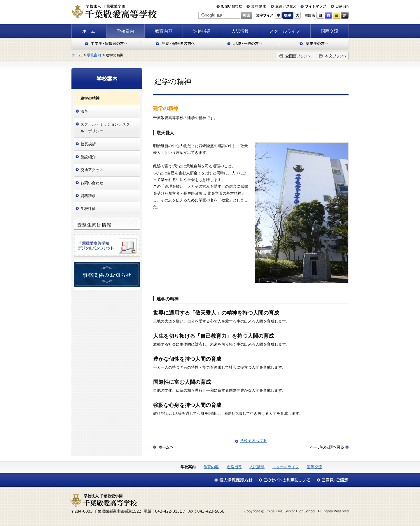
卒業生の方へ (314, 44)
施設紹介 (88, 157)
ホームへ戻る (163, 447)
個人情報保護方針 (235, 480)
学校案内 (125, 31)
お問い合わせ (230, 6)
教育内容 (164, 31)
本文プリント (331, 56)
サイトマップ (312, 6)
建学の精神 (90, 98)
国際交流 (330, 31)
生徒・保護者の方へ (175, 44)
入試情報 (240, 31)
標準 (288, 15)
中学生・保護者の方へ (106, 44)
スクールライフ (285, 31)
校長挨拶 (88, 144)
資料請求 (256, 6)
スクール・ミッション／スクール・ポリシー (107, 128)
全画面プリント (295, 56)
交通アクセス (283, 6)
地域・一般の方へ (245, 44)
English (337, 6)
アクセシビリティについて (331, 480)
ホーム (89, 31)
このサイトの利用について (285, 480)
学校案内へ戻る (253, 441)
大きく (297, 15)
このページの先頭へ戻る (329, 447)
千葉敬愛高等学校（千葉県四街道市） (114, 11)
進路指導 (202, 31)
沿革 (84, 111)
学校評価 (88, 209)
